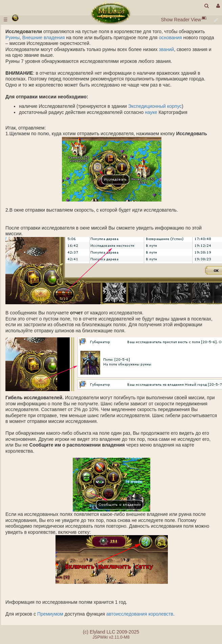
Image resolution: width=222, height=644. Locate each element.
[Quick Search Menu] (207, 6)
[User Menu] (217, 6)
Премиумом (50, 614)
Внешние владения (43, 38)
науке (151, 112)
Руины (13, 38)
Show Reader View (181, 20)
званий (166, 49)
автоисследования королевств (140, 614)
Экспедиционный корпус (155, 106)
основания (170, 38)
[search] (207, 6)
